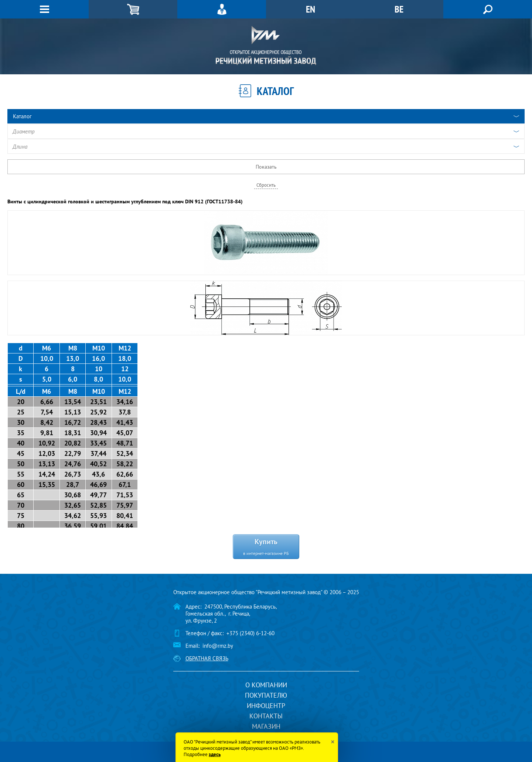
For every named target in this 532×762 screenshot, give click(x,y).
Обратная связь (207, 658)
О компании (266, 685)
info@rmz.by (218, 646)
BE (399, 9)
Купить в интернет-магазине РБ (266, 546)
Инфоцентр (266, 706)
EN (311, 9)
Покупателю (266, 695)
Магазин (266, 726)
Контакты (266, 716)
